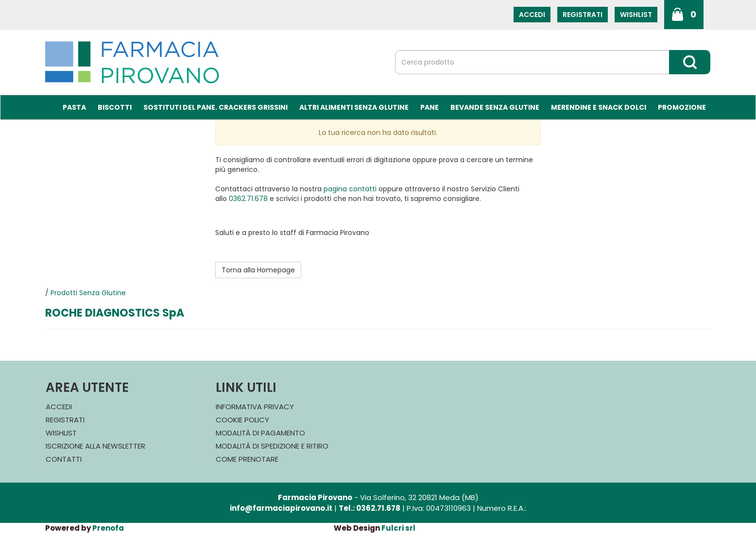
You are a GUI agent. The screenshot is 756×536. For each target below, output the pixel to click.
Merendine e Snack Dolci (599, 107)
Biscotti (115, 107)
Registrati (583, 15)
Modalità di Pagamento (260, 433)
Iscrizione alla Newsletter (95, 446)
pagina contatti (350, 189)
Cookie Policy (242, 420)
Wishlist (636, 15)
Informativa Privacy (255, 407)
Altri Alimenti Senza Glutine (354, 107)
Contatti (64, 459)
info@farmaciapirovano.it (281, 508)
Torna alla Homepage (258, 270)
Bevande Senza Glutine (495, 107)
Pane (430, 107)
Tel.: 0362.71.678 (369, 508)
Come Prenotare (247, 459)
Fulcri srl (398, 528)
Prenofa (108, 528)
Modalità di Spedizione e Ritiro (272, 446)
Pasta (74, 107)
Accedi (532, 15)
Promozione (682, 107)
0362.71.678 (248, 199)
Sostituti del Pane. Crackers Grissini (215, 107)
